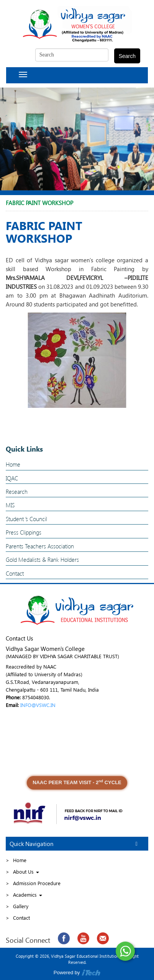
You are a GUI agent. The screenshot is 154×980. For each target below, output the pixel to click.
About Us (26, 872)
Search (127, 56)
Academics (28, 895)
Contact (15, 573)
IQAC (12, 478)
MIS (10, 505)
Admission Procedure (37, 883)
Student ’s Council (26, 519)
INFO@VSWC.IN (38, 705)
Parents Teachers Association (40, 546)
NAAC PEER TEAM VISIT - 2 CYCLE (77, 782)
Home (13, 464)
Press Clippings (24, 532)
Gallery (21, 906)
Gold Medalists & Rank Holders (42, 560)
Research (17, 492)
